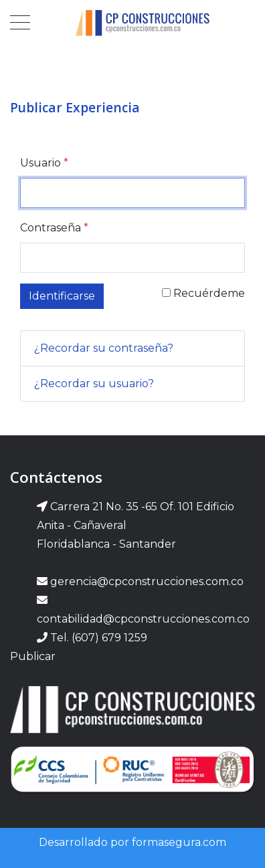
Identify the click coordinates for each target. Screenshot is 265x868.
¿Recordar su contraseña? (104, 348)
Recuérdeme (203, 293)
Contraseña (54, 228)
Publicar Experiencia (75, 107)
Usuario (44, 163)
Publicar (33, 656)
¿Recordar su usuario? (94, 384)
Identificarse (62, 296)
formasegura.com (179, 842)
